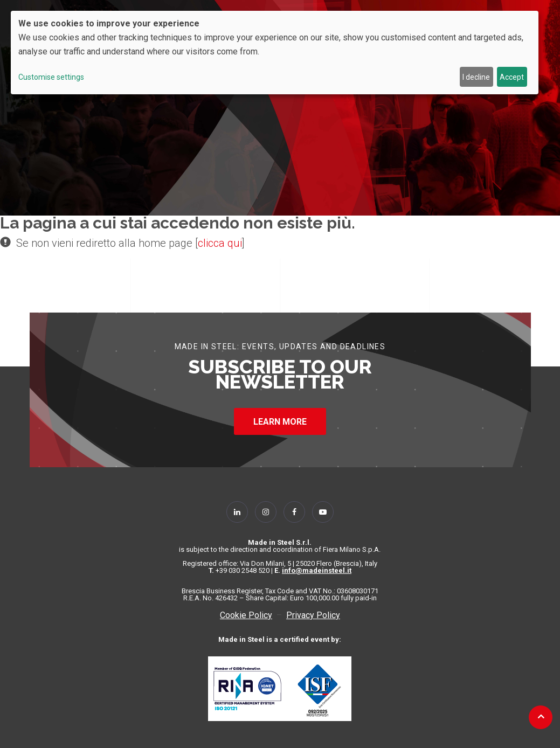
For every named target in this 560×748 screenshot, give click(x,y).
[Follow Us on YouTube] (323, 512)
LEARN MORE (280, 422)
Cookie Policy (246, 615)
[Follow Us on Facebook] (294, 512)
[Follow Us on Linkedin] (237, 512)
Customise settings (51, 77)
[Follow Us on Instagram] (266, 512)
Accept (512, 77)
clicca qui (220, 243)
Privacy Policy (313, 615)
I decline (476, 77)
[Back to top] (541, 716)
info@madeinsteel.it (317, 570)
